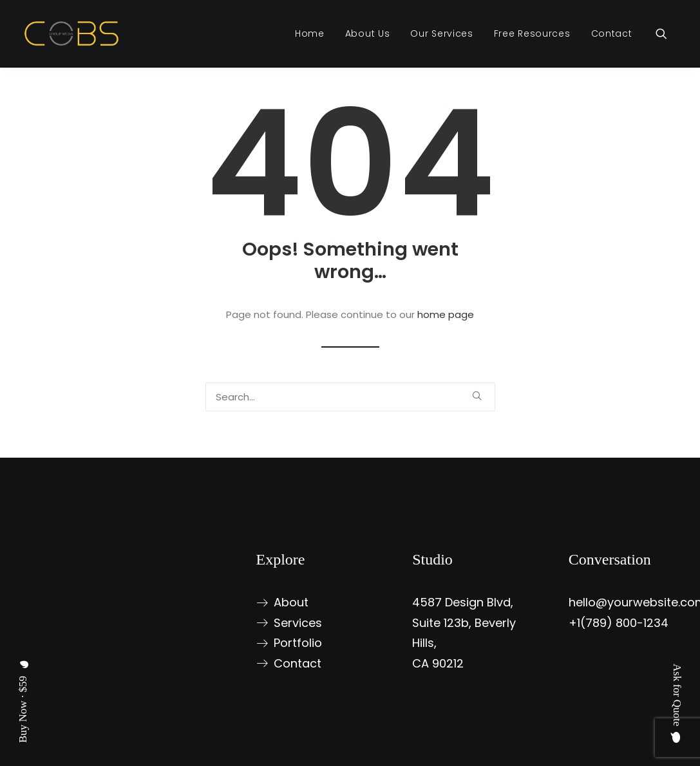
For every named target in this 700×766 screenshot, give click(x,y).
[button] (667, 33)
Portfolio (298, 643)
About (291, 602)
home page (446, 314)
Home (310, 33)
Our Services (441, 33)
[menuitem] (310, 33)
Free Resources (532, 33)
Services (298, 623)
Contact (612, 33)
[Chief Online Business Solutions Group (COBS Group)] (72, 33)
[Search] (350, 397)
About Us (368, 33)
